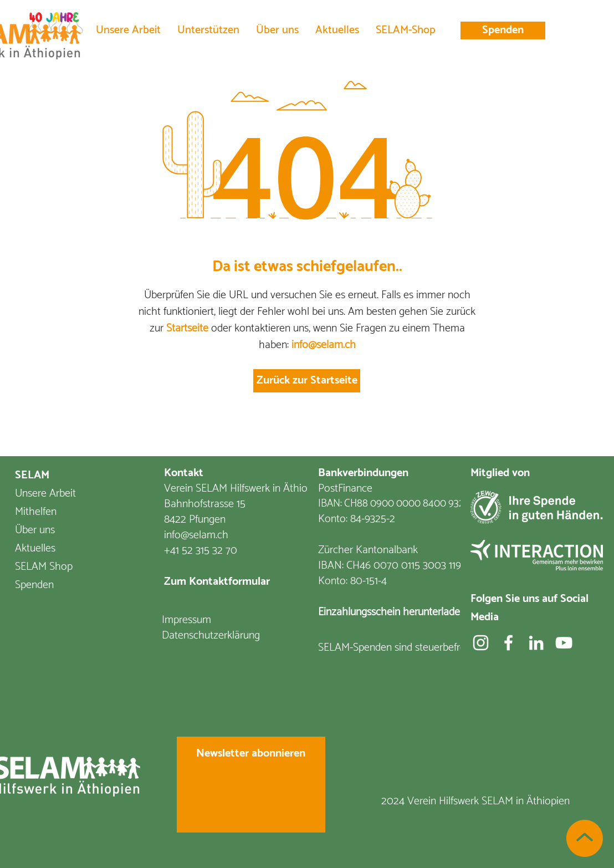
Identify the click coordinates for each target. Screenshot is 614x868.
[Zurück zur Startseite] (307, 381)
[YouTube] (564, 643)
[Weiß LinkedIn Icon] (536, 643)
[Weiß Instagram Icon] (481, 643)
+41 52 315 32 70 (201, 551)
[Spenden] (503, 30)
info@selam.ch (324, 345)
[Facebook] (508, 643)
